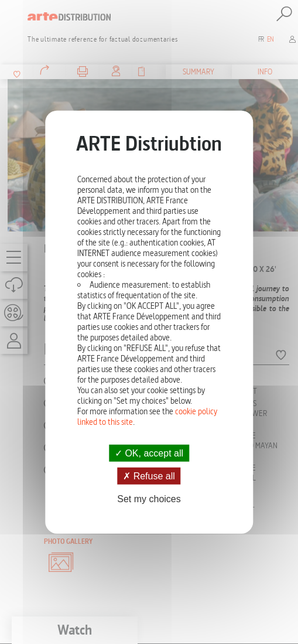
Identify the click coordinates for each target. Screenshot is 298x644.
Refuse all (149, 476)
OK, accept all (149, 453)
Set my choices (149, 499)
